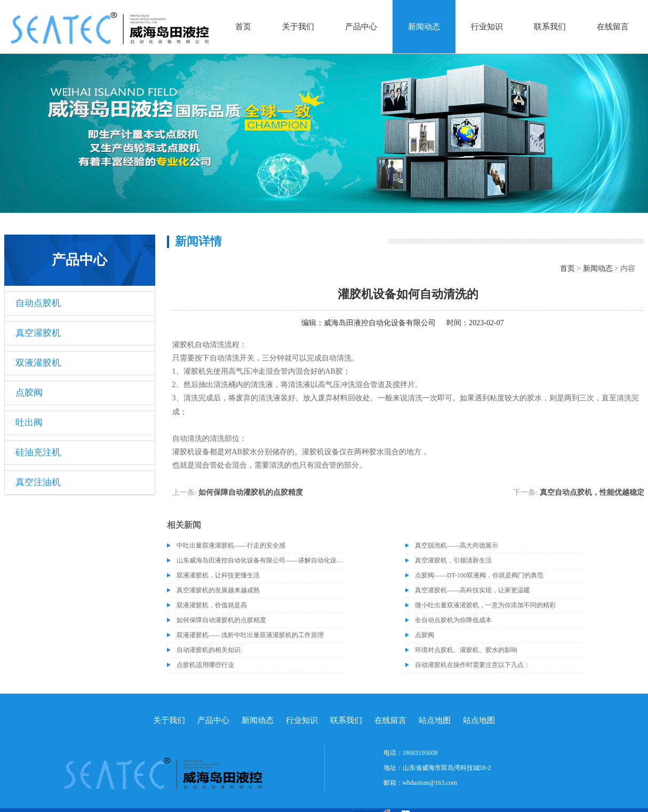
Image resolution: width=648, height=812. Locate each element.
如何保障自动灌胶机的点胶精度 (251, 492)
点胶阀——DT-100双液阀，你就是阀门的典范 (479, 575)
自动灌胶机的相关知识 (209, 650)
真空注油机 (38, 482)
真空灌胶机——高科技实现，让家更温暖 (473, 590)
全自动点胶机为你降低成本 (453, 620)
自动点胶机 (38, 303)
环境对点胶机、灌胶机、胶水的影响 (466, 650)
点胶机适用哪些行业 (205, 665)
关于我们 (298, 27)
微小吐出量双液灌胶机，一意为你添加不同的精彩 (485, 605)
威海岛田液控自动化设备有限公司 (380, 323)
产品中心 (361, 27)
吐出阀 (29, 423)
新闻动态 (424, 27)
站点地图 (435, 720)
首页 (243, 27)
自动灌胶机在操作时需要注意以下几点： (473, 665)
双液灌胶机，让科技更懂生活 (218, 575)
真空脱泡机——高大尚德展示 (457, 545)
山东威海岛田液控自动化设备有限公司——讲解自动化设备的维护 (260, 560)
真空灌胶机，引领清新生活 (453, 560)
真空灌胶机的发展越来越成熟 (218, 590)
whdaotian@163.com (430, 783)
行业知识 (487, 27)
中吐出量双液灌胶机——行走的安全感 (231, 545)
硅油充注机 (38, 452)
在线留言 (613, 27)
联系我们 (550, 27)
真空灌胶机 (38, 333)
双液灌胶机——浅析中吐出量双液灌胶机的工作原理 (250, 635)
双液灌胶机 (38, 363)
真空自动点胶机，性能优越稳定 (592, 492)
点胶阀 (29, 393)
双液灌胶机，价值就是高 (212, 605)
